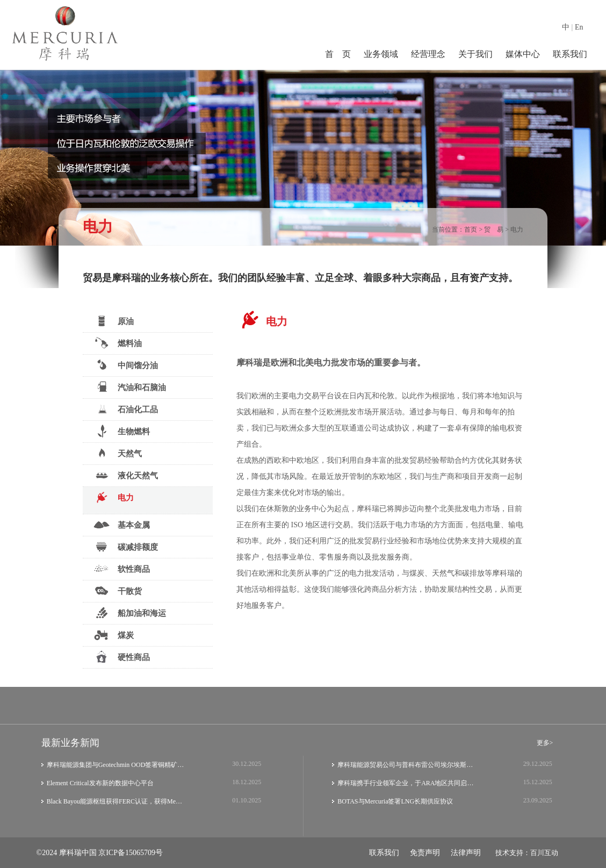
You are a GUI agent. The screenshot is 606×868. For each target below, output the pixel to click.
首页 (471, 229)
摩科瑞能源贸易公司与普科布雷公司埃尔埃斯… (405, 765)
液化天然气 (126, 475)
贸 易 (494, 229)
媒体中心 (523, 54)
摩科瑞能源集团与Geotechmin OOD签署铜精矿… (116, 765)
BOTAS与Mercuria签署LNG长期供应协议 (395, 801)
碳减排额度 (126, 547)
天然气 (118, 453)
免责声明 (425, 853)
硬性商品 (122, 657)
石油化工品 (126, 409)
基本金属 (122, 525)
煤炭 (114, 635)
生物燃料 (122, 431)
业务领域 (381, 54)
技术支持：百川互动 (527, 853)
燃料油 (118, 343)
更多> (545, 743)
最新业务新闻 (70, 743)
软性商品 (122, 569)
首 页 (338, 54)
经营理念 (428, 54)
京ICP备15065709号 (131, 853)
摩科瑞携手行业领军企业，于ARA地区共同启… (405, 783)
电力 (517, 229)
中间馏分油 (126, 365)
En (579, 27)
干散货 (118, 591)
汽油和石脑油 (130, 387)
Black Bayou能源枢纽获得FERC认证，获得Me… (114, 801)
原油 (114, 321)
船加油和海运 (130, 613)
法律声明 (466, 853)
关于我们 (475, 54)
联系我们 (570, 54)
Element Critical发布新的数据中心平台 (100, 783)
